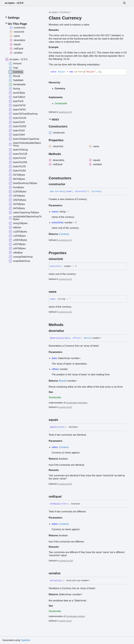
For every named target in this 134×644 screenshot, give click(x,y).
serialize (81, 616)
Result (88, 338)
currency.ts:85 (65, 484)
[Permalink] (68, 184)
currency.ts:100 (66, 561)
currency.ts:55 (65, 407)
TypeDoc (25, 640)
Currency (65, 12)
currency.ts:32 (65, 240)
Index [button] (54, 119)
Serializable (61, 103)
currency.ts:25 (65, 112)
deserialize (82, 403)
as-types (53, 12)
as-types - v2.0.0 (14, 3)
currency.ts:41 (65, 621)
